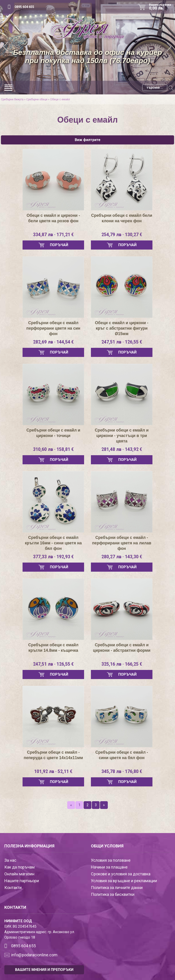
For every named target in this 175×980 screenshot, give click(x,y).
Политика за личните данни (117, 888)
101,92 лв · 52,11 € (53, 772)
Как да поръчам (19, 867)
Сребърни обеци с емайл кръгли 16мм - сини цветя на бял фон (53, 543)
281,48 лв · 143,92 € (122, 450)
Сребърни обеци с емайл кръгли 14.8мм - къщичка (53, 648)
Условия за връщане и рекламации (124, 881)
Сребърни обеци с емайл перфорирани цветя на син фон (53, 328)
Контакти (13, 888)
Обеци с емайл (60, 99)
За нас (10, 860)
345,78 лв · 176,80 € (122, 772)
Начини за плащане (109, 867)
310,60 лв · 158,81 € (53, 450)
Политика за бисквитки (113, 894)
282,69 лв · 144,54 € (53, 342)
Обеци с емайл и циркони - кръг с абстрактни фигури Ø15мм (122, 328)
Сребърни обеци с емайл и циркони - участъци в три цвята (122, 436)
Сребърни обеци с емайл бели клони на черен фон (122, 218)
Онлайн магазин (19, 874)
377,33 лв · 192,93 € (53, 557)
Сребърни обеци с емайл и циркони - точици (53, 433)
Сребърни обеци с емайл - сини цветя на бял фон (122, 755)
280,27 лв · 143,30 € (122, 557)
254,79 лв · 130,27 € (122, 235)
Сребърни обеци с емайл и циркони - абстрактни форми (122, 648)
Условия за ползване (111, 860)
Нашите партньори (22, 881)
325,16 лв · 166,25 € (122, 664)
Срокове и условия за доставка (121, 874)
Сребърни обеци (37, 99)
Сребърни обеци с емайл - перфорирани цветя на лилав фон (122, 543)
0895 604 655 (24, 7)
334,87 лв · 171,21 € (53, 235)
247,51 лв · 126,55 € (122, 342)
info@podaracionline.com (34, 955)
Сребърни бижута (12, 99)
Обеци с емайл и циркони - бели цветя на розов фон (53, 218)
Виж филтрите (88, 140)
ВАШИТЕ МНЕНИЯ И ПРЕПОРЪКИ (44, 970)
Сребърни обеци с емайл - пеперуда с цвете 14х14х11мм (53, 755)
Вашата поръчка (162, 7)
